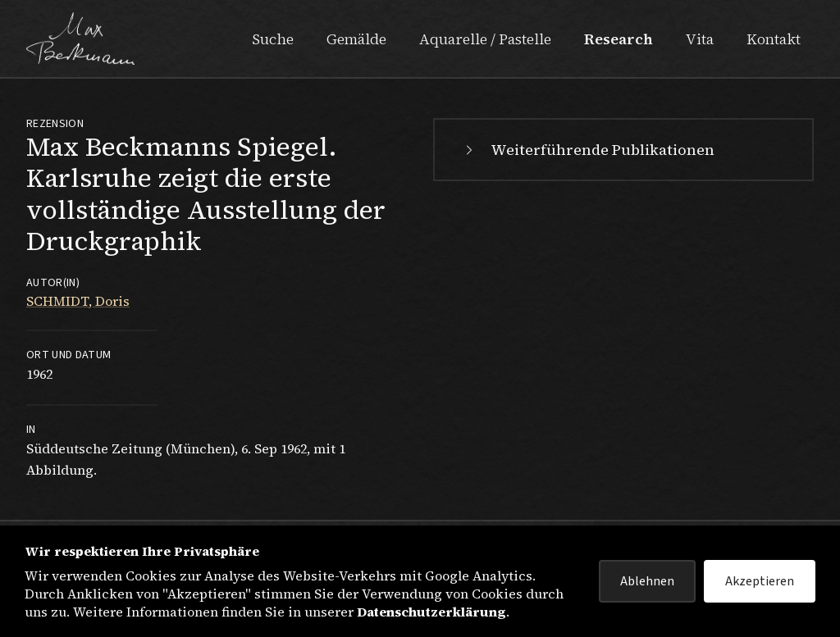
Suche (273, 39)
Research (619, 39)
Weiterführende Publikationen (588, 150)
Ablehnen (647, 581)
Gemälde (356, 39)
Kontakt (774, 39)
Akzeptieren (760, 581)
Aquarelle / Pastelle (485, 39)
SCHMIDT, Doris (78, 301)
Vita (700, 39)
